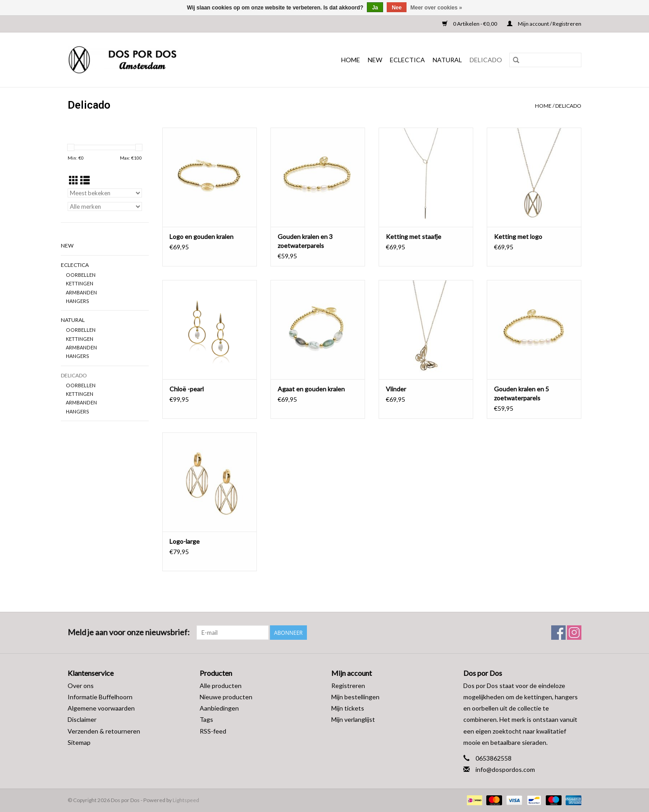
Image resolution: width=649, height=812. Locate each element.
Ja (375, 8)
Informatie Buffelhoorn (100, 697)
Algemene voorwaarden (101, 708)
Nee (397, 8)
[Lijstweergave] (85, 180)
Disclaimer (82, 719)
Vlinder (396, 389)
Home (351, 60)
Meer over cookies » (436, 8)
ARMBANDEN (81, 292)
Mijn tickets (348, 708)
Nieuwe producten (226, 697)
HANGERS (78, 301)
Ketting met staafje (414, 236)
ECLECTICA (407, 60)
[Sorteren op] (105, 193)
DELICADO (486, 60)
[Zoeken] (545, 60)
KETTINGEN (80, 283)
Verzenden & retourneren (104, 731)
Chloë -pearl (187, 389)
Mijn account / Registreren (544, 24)
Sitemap (79, 742)
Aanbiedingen (219, 708)
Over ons (81, 686)
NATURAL (447, 60)
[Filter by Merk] (105, 206)
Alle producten (221, 686)
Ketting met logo (518, 236)
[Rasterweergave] (74, 180)
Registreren (348, 686)
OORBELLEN (81, 275)
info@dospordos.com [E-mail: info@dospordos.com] (505, 769)
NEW (375, 60)
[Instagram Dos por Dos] (574, 633)
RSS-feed (213, 731)
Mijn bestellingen (355, 697)
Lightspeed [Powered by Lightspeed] (186, 800)
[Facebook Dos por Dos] (558, 633)
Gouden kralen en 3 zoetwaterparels (305, 241)
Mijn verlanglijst (353, 719)
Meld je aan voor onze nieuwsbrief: (129, 632)
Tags (206, 719)
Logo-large (185, 541)
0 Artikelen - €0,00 (470, 24)
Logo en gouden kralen (201, 236)
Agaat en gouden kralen (311, 389)
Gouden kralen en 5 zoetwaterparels (521, 393)
